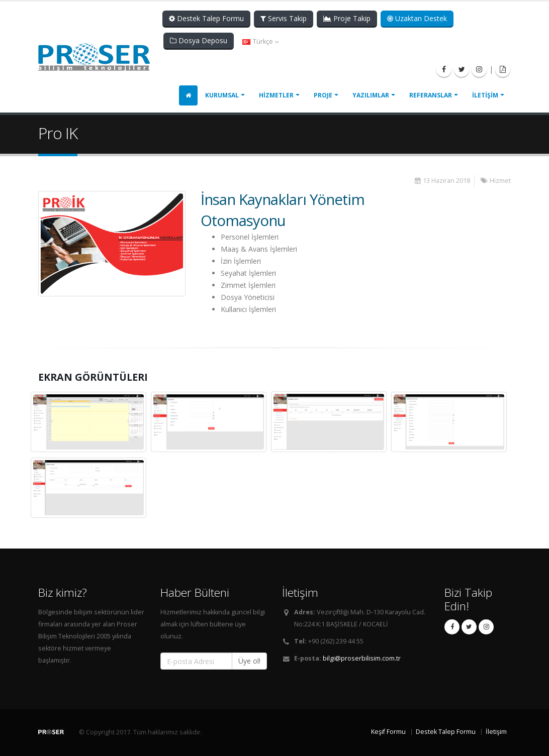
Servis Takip (284, 18)
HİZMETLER (276, 95)
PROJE (323, 95)
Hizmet (500, 181)
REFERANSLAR (431, 95)
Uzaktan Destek (417, 18)
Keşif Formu (388, 732)
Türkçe (260, 41)
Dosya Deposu (199, 40)
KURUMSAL (222, 95)
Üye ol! (249, 661)
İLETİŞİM (485, 95)
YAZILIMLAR (371, 95)
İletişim (496, 732)
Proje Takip (347, 18)
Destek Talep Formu (206, 18)
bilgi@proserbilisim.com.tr (362, 658)
